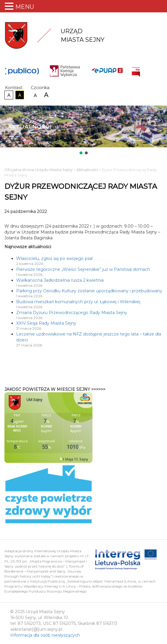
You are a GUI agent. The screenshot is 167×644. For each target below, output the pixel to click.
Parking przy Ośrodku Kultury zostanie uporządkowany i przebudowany (89, 291)
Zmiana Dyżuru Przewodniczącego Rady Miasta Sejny (72, 313)
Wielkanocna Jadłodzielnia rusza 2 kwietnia (60, 280)
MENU (25, 7)
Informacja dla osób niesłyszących (45, 635)
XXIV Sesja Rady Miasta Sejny (46, 323)
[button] (81, 153)
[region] (83, 131)
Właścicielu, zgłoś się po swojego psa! (54, 258)
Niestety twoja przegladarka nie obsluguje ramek (63, 428)
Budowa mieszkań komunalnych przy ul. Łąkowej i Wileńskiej (78, 302)
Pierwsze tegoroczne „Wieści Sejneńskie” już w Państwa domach (83, 269)
